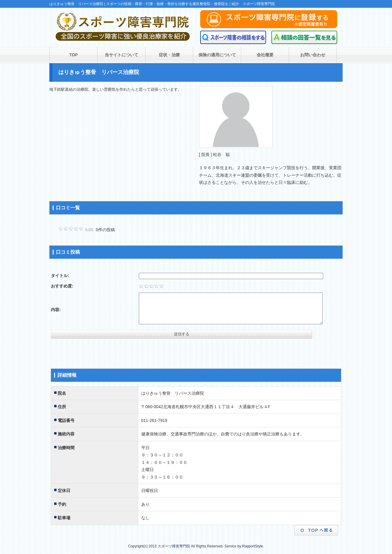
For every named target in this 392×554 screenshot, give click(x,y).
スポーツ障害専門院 (174, 546)
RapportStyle (252, 546)
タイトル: (60, 276)
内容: (56, 310)
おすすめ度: (62, 286)
